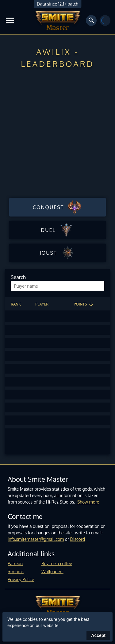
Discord (78, 539)
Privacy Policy (21, 579)
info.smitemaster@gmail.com (36, 539)
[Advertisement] (57, 135)
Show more (88, 502)
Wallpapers (52, 571)
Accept (98, 635)
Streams (16, 571)
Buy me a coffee (57, 563)
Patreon (15, 563)
